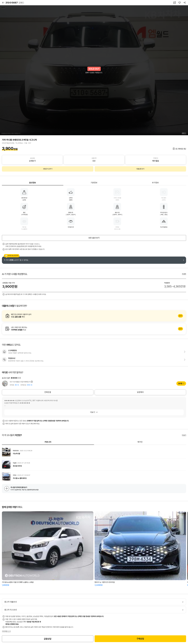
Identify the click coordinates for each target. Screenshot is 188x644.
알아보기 (94, 316)
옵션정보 (33, 183)
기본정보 (94, 183)
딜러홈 (180, 383)
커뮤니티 (48, 442)
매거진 (140, 442)
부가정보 (155, 183)
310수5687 (15, 3)
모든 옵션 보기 (94, 238)
